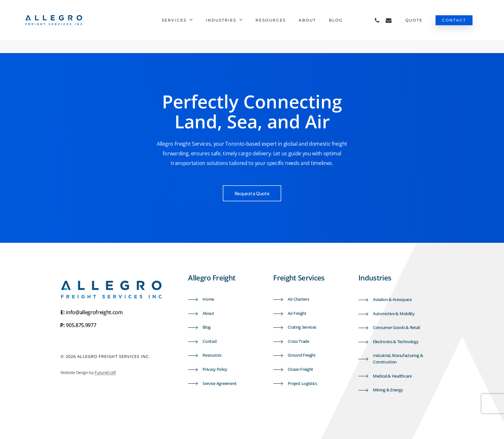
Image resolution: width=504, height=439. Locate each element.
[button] (252, 193)
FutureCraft (105, 372)
